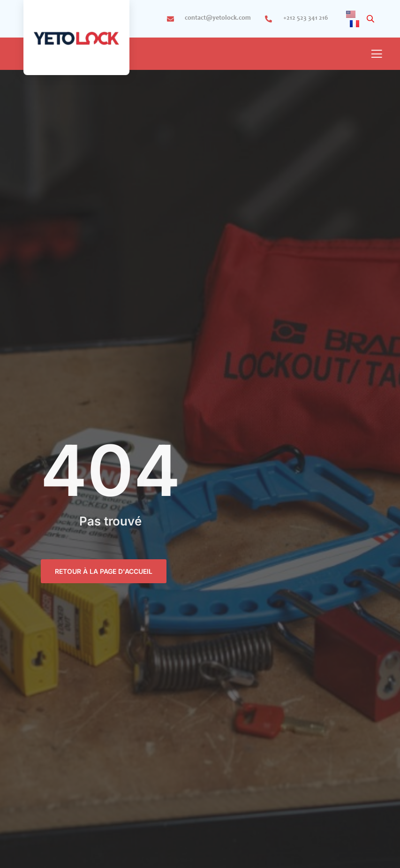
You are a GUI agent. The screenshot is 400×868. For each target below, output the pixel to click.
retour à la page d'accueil (104, 571)
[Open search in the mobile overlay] (371, 19)
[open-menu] (377, 55)
